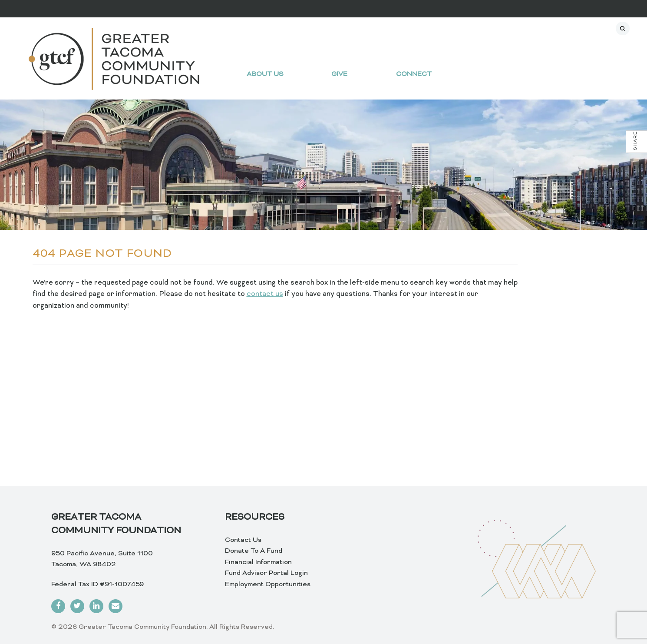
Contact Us (243, 540)
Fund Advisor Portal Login (266, 573)
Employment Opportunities (268, 584)
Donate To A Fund (254, 551)
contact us (265, 294)
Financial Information (258, 562)
